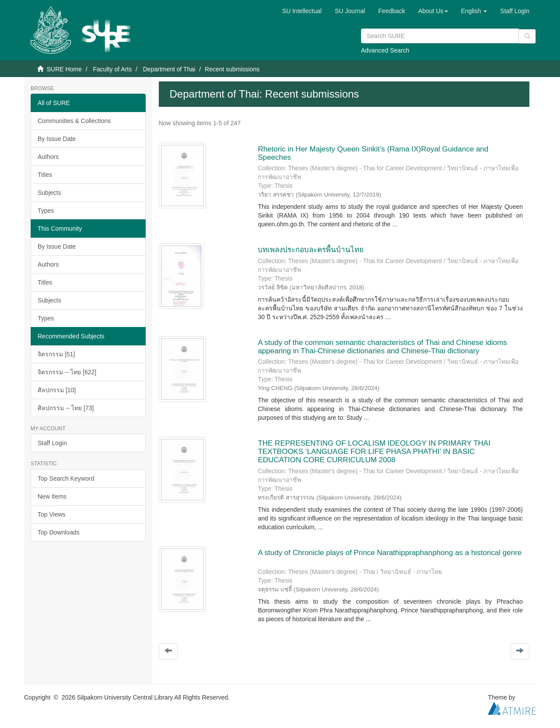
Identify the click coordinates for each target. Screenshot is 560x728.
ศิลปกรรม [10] (57, 390)
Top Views (52, 514)
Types (46, 211)
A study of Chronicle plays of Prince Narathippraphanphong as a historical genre (390, 553)
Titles (45, 175)
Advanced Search (385, 50)
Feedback (391, 11)
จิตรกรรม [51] (56, 354)
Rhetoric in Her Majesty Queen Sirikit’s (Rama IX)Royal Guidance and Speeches (373, 153)
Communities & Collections (74, 121)
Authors (48, 157)
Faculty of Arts (112, 69)
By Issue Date (57, 139)
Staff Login (52, 443)
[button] (433, 11)
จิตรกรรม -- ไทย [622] (67, 372)
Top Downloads (59, 532)
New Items (52, 496)
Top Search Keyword (66, 478)
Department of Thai (169, 69)
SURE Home (64, 69)
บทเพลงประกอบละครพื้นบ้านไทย (311, 250)
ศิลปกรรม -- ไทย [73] (66, 408)
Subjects (49, 193)
